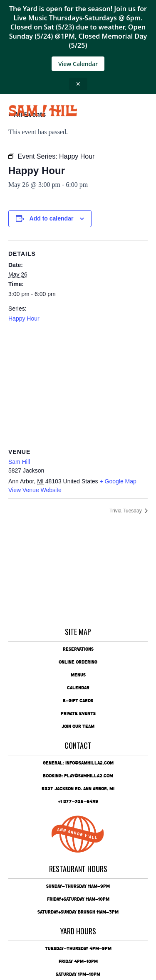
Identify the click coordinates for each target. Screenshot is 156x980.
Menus (78, 675)
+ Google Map (118, 481)
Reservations (78, 649)
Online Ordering (78, 662)
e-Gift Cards (78, 701)
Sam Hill (19, 462)
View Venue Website (35, 490)
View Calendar (78, 64)
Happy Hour (24, 318)
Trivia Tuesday (126, 511)
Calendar (78, 688)
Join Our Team (78, 726)
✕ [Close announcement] (78, 84)
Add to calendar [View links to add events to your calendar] (52, 218)
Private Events (78, 713)
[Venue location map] (78, 387)
